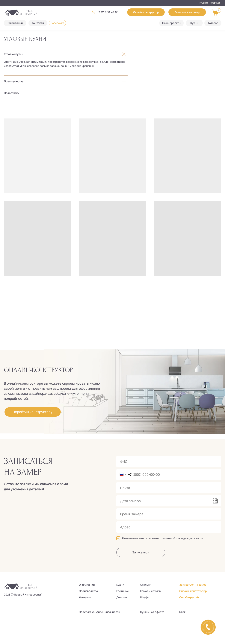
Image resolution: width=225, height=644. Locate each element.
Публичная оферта (152, 612)
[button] (187, 12)
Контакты (85, 597)
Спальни (146, 585)
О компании (87, 585)
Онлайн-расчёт (189, 597)
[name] (169, 462)
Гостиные (123, 591)
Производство (88, 591)
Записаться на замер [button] (193, 585)
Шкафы (145, 597)
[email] (169, 488)
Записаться (141, 552)
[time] (169, 514)
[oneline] (169, 527)
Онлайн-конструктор (193, 591)
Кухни (120, 585)
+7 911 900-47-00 (108, 12)
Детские (122, 597)
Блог (182, 612)
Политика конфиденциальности (99, 612)
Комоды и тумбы (151, 591)
